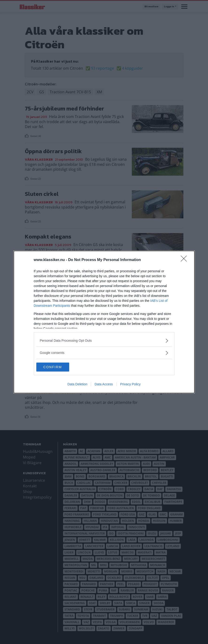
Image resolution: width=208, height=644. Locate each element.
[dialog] (104, 322)
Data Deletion (78, 384)
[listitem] (104, 340)
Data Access (104, 384)
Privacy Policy (130, 384)
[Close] (185, 260)
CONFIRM (59, 367)
